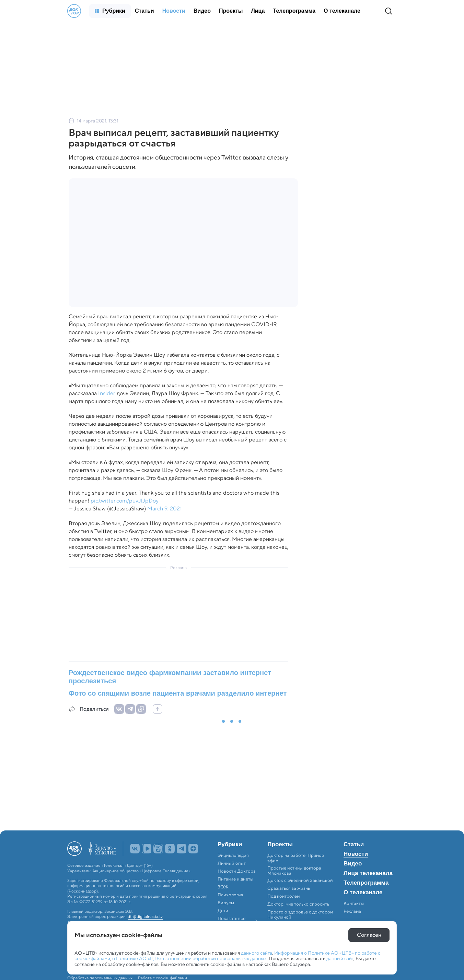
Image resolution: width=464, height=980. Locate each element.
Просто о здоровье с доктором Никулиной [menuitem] (300, 915)
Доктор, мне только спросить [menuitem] (298, 904)
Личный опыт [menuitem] (232, 863)
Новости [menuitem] (356, 854)
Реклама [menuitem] (352, 911)
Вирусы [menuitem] (226, 903)
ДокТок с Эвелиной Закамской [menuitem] (300, 881)
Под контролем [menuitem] (283, 896)
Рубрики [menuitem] (230, 845)
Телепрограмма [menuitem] (366, 883)
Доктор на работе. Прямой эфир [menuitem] (296, 858)
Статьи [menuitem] (354, 845)
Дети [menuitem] (223, 911)
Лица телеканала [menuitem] (368, 873)
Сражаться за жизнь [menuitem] (289, 888)
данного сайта (257, 953)
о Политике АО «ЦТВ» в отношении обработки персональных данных (189, 958)
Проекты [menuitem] (280, 845)
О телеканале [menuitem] (363, 893)
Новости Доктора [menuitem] (237, 871)
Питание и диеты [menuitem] (235, 879)
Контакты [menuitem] (354, 904)
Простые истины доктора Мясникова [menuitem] (294, 871)
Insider (107, 393)
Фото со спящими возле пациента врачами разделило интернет (178, 693)
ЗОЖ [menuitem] (223, 887)
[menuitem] (110, 11)
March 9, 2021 (165, 509)
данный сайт (340, 958)
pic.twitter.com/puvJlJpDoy (125, 501)
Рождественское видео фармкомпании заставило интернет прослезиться (170, 677)
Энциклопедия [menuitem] (233, 855)
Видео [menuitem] (353, 864)
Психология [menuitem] (230, 895)
